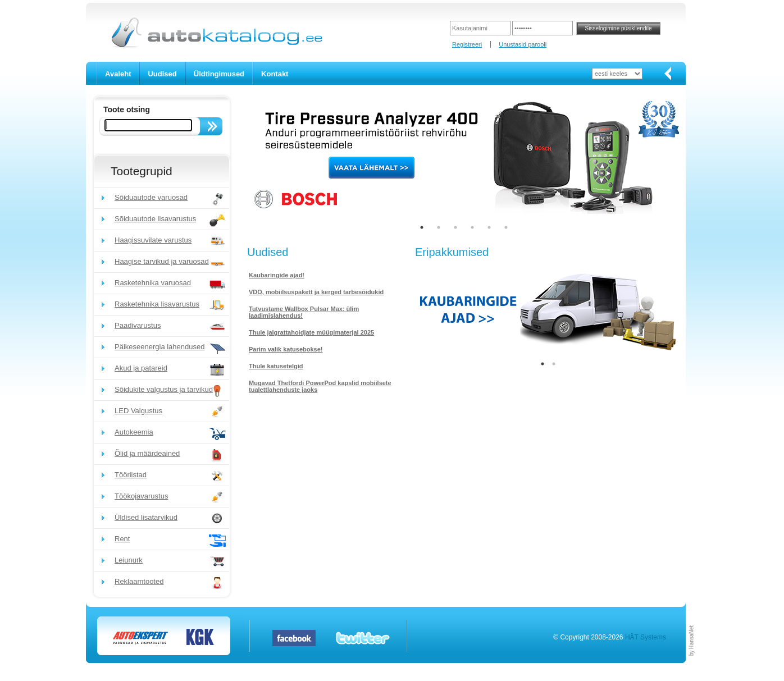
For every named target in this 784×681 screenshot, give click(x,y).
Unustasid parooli (523, 44)
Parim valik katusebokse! (286, 349)
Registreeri (467, 44)
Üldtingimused (219, 74)
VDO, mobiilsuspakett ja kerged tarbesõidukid (316, 292)
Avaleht (118, 74)
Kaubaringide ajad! (277, 275)
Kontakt (275, 74)
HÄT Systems (646, 637)
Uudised (162, 74)
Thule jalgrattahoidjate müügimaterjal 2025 (311, 332)
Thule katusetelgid (276, 366)
